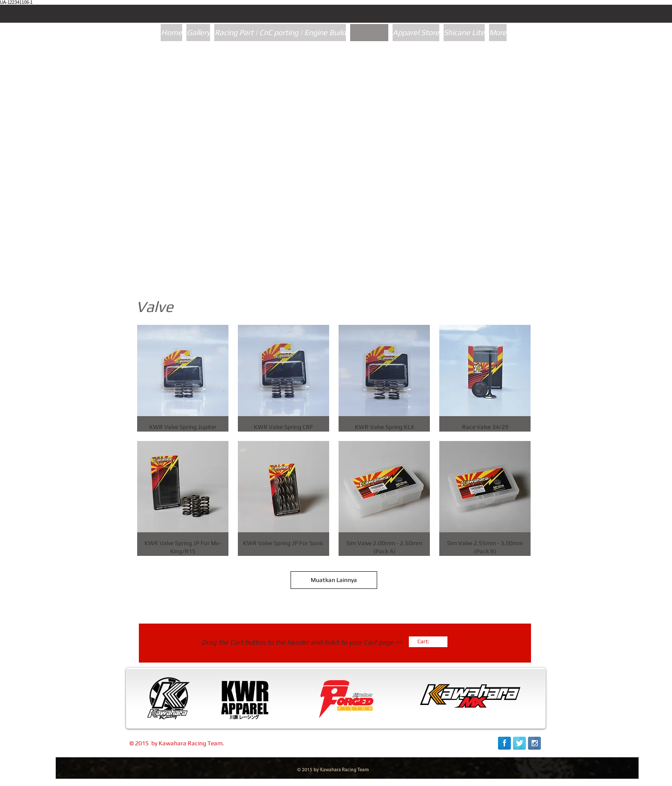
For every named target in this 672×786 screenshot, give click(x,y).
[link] (427, 641)
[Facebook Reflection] (504, 743)
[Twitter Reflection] (519, 743)
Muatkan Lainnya (334, 580)
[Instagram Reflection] (534, 743)
